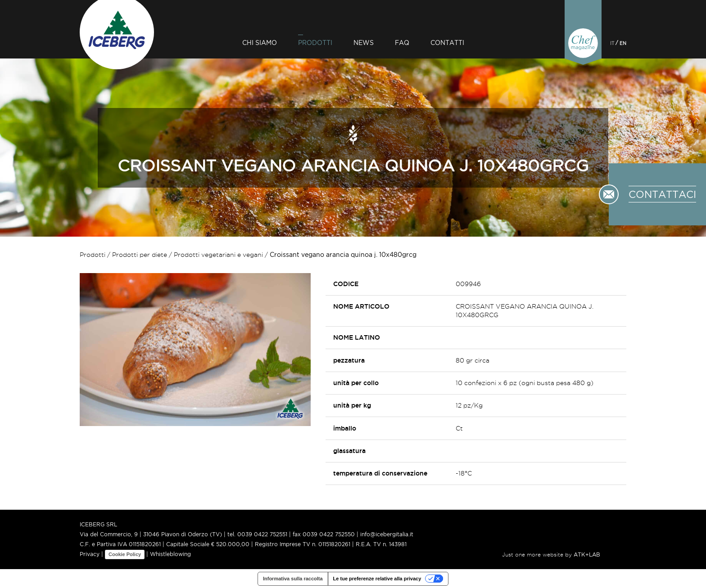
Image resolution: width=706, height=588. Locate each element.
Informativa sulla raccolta (293, 579)
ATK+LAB (587, 554)
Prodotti (315, 43)
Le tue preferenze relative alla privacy (377, 579)
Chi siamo (260, 43)
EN (623, 43)
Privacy (90, 554)
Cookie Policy (125, 554)
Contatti (447, 43)
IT (612, 43)
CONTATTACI (662, 194)
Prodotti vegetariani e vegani (218, 255)
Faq (402, 43)
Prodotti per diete (140, 255)
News (364, 43)
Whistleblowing (170, 554)
